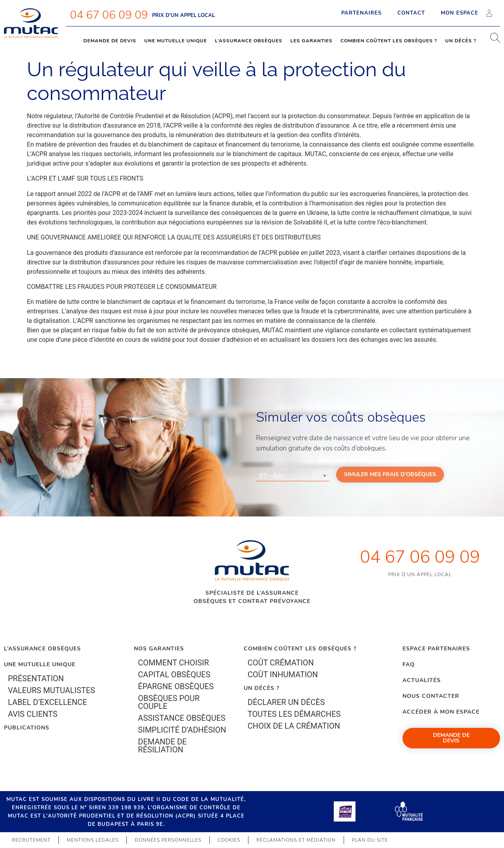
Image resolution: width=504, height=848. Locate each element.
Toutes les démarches (294, 714)
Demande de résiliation (162, 746)
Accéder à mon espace (441, 712)
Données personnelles (168, 840)
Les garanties (311, 41)
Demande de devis (110, 41)
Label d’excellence (47, 702)
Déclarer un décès (286, 702)
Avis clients (33, 714)
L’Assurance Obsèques (42, 649)
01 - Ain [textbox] (271, 476)
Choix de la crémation (294, 726)
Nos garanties (159, 649)
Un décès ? (461, 41)
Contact (411, 13)
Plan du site (370, 840)
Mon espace (466, 13)
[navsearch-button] (492, 41)
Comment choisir (173, 663)
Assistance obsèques (181, 718)
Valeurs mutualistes (52, 690)
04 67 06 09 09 (109, 15)
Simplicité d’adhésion (182, 730)
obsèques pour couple (169, 702)
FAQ (409, 664)
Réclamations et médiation (296, 840)
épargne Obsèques (176, 686)
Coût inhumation (283, 675)
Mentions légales (93, 840)
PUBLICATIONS (27, 728)
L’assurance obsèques (249, 41)
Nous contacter (431, 696)
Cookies (229, 840)
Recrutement (31, 840)
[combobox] (292, 476)
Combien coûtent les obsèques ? (389, 41)
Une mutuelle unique (176, 41)
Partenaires (361, 13)
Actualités (422, 680)
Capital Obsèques (174, 675)
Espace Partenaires (436, 649)
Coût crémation (281, 663)
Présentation (36, 678)
